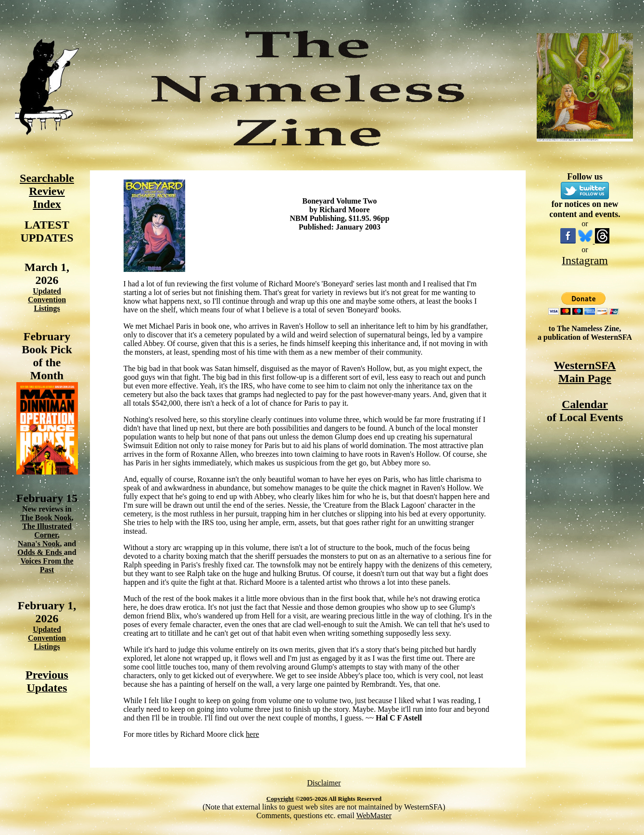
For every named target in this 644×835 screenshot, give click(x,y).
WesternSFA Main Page (585, 372)
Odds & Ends (41, 552)
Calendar (585, 404)
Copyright (280, 799)
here (253, 734)
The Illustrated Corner (47, 531)
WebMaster (374, 816)
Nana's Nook (39, 544)
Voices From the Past (47, 565)
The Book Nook (46, 518)
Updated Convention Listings (47, 300)
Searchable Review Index (47, 191)
